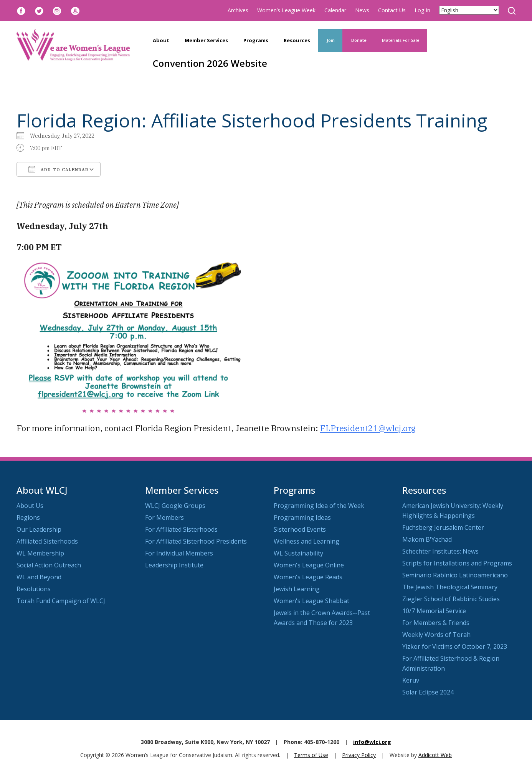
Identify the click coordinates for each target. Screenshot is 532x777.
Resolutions (34, 589)
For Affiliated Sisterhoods (181, 529)
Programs (256, 40)
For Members (164, 517)
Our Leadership (39, 529)
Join (330, 40)
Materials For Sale (401, 40)
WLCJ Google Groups (175, 506)
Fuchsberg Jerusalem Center (443, 527)
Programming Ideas (302, 517)
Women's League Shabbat (311, 601)
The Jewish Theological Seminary (450, 587)
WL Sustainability (298, 553)
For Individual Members (179, 553)
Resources (297, 40)
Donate (358, 40)
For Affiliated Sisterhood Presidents (196, 541)
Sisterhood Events (300, 529)
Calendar (335, 10)
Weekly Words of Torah (436, 635)
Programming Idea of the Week (319, 506)
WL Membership (40, 553)
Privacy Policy (359, 755)
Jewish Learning (297, 589)
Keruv (411, 680)
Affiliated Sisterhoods (47, 541)
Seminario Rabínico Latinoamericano (455, 575)
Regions (28, 517)
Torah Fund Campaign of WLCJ (61, 601)
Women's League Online (309, 565)
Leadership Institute (174, 565)
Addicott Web (435, 755)
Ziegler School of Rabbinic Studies (451, 599)
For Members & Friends (436, 623)
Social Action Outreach (49, 565)
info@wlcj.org (372, 742)
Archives (238, 10)
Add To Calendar (59, 169)
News (362, 10)
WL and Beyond (39, 577)
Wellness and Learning (306, 541)
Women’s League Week (286, 10)
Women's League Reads (308, 577)
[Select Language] (469, 10)
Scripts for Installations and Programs (457, 563)
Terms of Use (311, 755)
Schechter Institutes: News (440, 551)
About (161, 40)
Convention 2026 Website (210, 63)
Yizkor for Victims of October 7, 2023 (455, 646)
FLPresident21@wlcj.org (368, 428)
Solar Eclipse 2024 (428, 692)
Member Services (206, 40)
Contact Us (392, 10)
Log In (422, 10)
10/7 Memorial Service (434, 611)
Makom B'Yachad (427, 539)
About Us (30, 506)
